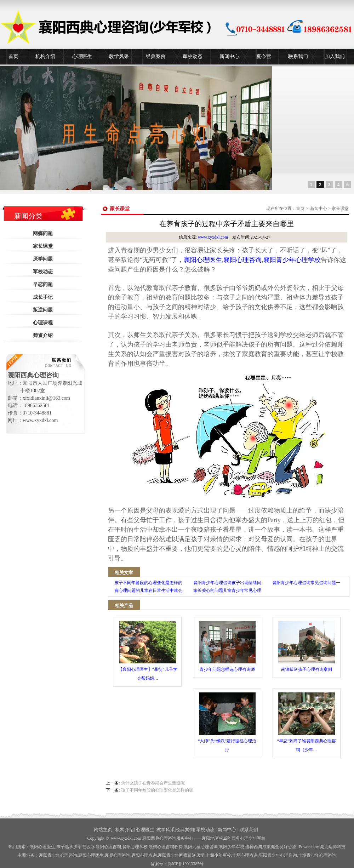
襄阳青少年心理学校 (292, 260)
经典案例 (156, 56)
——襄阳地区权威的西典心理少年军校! (230, 838)
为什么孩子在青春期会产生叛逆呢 (153, 783)
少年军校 (218, 855)
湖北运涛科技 (333, 847)
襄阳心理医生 (203, 260)
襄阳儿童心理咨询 (201, 847)
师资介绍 (43, 335)
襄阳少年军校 (232, 847)
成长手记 (43, 297)
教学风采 (119, 56)
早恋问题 (43, 284)
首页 (13, 56)
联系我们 (298, 56)
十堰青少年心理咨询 (317, 855)
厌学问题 (43, 259)
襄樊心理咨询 (118, 855)
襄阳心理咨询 (242, 260)
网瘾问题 (43, 233)
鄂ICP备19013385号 (186, 864)
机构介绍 (45, 56)
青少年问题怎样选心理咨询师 (227, 646)
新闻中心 (229, 56)
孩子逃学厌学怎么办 (75, 847)
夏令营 (264, 56)
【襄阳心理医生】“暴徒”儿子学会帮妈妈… (148, 651)
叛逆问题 (43, 310)
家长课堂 (43, 246)
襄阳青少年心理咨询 (58, 855)
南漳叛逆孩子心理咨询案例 (307, 646)
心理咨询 (245, 855)
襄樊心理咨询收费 (166, 847)
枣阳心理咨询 (144, 855)
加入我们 (335, 56)
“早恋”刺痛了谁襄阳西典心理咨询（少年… (307, 722)
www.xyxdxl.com (213, 237)
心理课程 (43, 323)
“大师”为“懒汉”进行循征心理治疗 (227, 722)
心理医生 (82, 56)
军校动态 (193, 56)
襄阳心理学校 (135, 847)
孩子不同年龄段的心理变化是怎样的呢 (157, 790)
